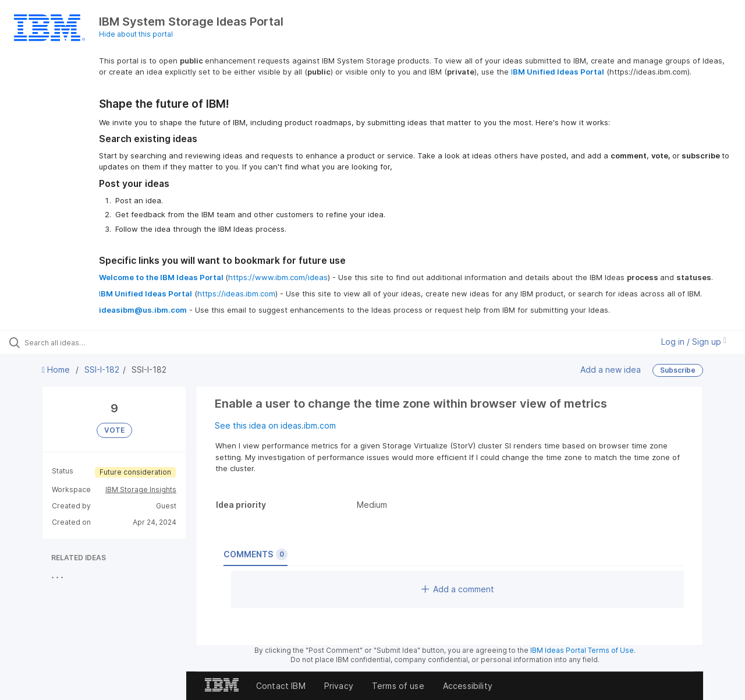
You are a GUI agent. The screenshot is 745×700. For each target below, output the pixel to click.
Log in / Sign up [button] (694, 342)
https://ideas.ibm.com (236, 294)
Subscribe (678, 370)
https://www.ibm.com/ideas (278, 277)
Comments (256, 554)
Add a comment (458, 589)
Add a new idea (611, 370)
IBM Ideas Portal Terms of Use (582, 650)
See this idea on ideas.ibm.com (275, 425)
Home (57, 370)
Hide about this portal (136, 34)
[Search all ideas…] (89, 342)
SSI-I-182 (102, 370)
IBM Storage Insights (141, 489)
